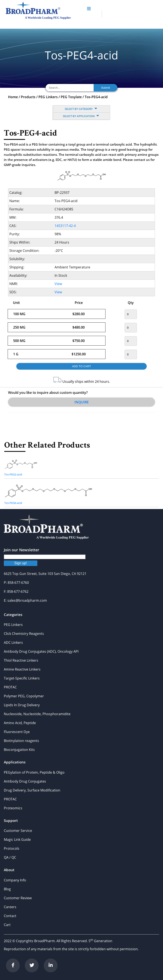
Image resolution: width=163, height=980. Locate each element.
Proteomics (13, 808)
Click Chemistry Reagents (24, 634)
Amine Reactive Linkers (22, 669)
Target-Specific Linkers (22, 678)
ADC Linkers (13, 642)
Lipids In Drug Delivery (22, 705)
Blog (7, 889)
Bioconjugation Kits (19, 750)
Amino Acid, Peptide (20, 723)
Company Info (15, 880)
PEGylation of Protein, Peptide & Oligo (34, 772)
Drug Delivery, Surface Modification (32, 790)
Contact (10, 916)
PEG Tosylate (71, 97)
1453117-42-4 (65, 226)
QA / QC (10, 857)
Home (13, 97)
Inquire (82, 402)
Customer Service (18, 831)
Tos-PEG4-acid (96, 97)
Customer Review (18, 898)
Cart (7, 925)
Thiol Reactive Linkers (21, 660)
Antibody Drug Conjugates (25, 781)
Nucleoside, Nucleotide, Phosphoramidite (37, 714)
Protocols (12, 848)
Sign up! (21, 563)
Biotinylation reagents (21, 741)
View (58, 284)
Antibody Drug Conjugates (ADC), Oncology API (41, 651)
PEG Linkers (48, 97)
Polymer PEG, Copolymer (24, 696)
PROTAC (10, 687)
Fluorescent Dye (17, 732)
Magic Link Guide (17, 840)
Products (28, 97)
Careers (10, 907)
